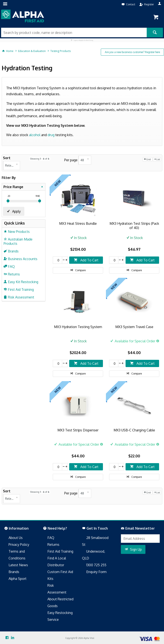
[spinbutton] (57, 260)
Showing (40, 159)
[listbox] (12, 166)
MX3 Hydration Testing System (78, 327)
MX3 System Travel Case (134, 327)
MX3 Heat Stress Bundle (78, 223)
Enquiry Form (96, 572)
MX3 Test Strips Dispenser (78, 430)
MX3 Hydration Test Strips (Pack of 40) (134, 226)
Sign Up (136, 549)
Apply (16, 211)
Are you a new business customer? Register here (132, 52)
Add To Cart (89, 260)
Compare (80, 270)
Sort (7, 158)
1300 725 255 (96, 565)
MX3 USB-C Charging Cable (134, 430)
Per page (71, 160)
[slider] (8, 201)
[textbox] (74, 32)
